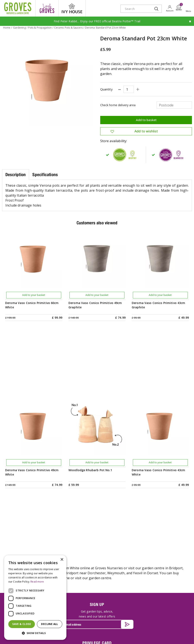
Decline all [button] (49, 624)
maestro (167, 636)
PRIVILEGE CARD (97, 513)
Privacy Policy (109, 633)
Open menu (189, 8)
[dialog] (35, 598)
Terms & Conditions (86, 633)
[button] (35, 633)
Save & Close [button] (22, 624)
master (176, 636)
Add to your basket (34, 295)
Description (16, 175)
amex (139, 636)
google (158, 636)
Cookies (125, 633)
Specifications (45, 175)
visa (186, 636)
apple (148, 636)
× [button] (62, 560)
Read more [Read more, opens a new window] (37, 582)
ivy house (72, 8)
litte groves (47, 8)
